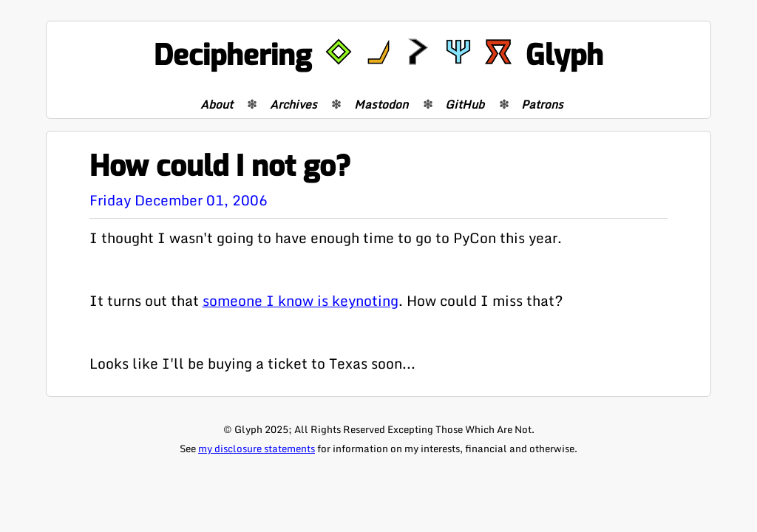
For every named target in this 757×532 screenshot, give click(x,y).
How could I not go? (220, 167)
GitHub (465, 104)
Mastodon (381, 104)
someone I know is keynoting (301, 300)
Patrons (542, 104)
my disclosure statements (257, 449)
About (217, 104)
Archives (293, 104)
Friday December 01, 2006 (179, 200)
